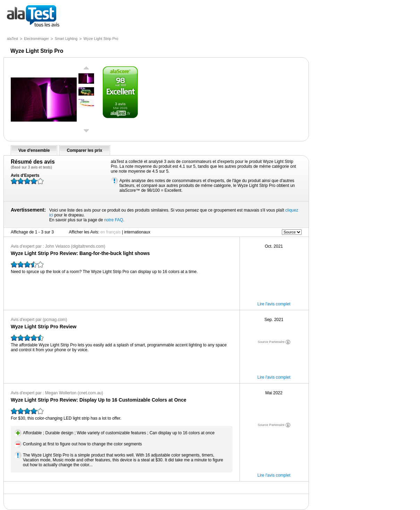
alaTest (12, 39)
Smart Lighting (66, 39)
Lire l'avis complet (274, 304)
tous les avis (33, 17)
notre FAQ (114, 220)
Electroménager (36, 39)
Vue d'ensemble (34, 150)
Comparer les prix (84, 150)
